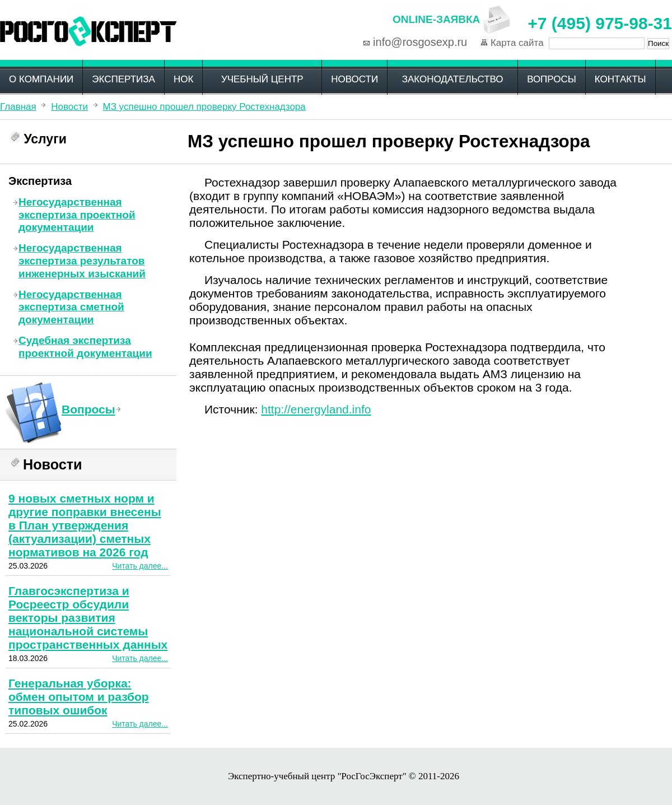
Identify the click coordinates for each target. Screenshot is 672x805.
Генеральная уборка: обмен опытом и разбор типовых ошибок (79, 697)
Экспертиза (123, 79)
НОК (183, 79)
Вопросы (552, 79)
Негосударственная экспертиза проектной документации (77, 215)
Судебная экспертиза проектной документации (85, 347)
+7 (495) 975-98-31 (600, 23)
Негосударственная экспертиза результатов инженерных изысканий (82, 261)
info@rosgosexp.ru (420, 42)
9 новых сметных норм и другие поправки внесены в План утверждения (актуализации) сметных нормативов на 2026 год (85, 525)
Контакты (620, 79)
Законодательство (453, 79)
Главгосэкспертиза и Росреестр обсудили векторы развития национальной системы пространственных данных (88, 618)
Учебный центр (262, 79)
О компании (41, 79)
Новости (354, 79)
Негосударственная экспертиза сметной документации (71, 307)
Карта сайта (517, 43)
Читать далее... (140, 566)
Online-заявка (436, 19)
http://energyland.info (316, 409)
